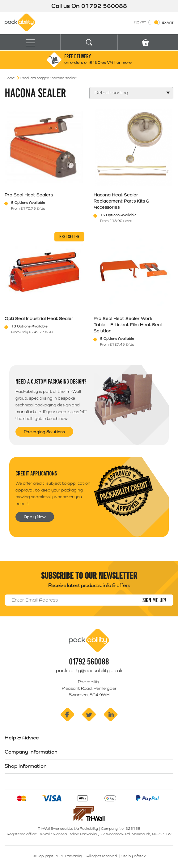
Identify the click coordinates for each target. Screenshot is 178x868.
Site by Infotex (133, 856)
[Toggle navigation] (30, 42)
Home (10, 78)
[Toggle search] (89, 42)
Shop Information (26, 766)
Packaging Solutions (44, 432)
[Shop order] (131, 93)
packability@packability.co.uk (89, 671)
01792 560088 (104, 6)
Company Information (31, 752)
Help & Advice (22, 738)
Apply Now (35, 517)
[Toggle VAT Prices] (154, 22)
